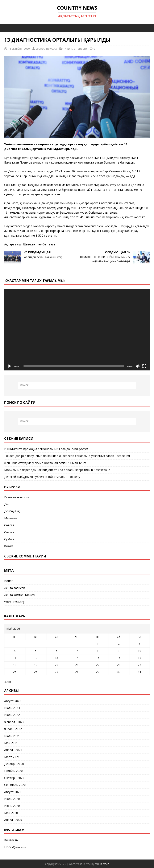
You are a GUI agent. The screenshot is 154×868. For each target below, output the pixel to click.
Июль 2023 (12, 708)
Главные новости (75, 49)
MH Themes (102, 864)
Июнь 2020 (12, 806)
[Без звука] (138, 366)
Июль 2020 (12, 799)
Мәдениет (11, 518)
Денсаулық (12, 511)
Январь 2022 (13, 729)
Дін (6, 504)
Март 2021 (12, 757)
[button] (148, 28)
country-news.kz (46, 49)
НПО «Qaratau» (15, 847)
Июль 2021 (12, 736)
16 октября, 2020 (19, 49)
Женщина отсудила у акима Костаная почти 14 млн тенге (45, 463)
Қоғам (9, 546)
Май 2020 (11, 813)
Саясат (9, 525)
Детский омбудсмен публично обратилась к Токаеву (42, 477)
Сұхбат (9, 539)
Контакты (11, 840)
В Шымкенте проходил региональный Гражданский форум (46, 449)
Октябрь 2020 (14, 778)
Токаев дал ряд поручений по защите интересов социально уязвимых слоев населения (67, 456)
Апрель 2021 (13, 750)
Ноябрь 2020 (13, 771)
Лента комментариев (19, 595)
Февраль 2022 (14, 722)
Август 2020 (13, 792)
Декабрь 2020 (14, 764)
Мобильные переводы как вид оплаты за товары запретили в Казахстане (57, 470)
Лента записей (15, 588)
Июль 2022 (12, 715)
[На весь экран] (144, 366)
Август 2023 (13, 701)
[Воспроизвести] (10, 366)
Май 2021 (11, 743)
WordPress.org (14, 602)
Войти (9, 581)
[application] (77, 330)
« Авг (8, 682)
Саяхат (9, 532)
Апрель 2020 (13, 820)
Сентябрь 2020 (15, 785)
